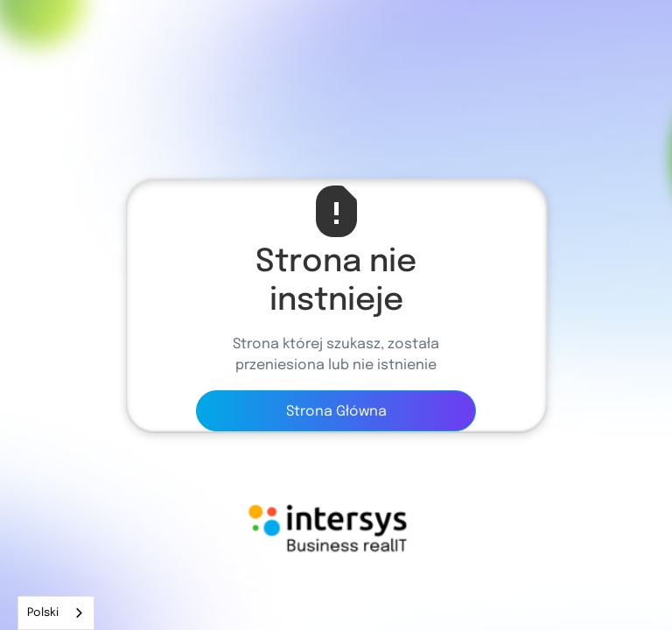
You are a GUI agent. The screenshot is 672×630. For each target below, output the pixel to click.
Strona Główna (336, 412)
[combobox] (56, 613)
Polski (43, 613)
